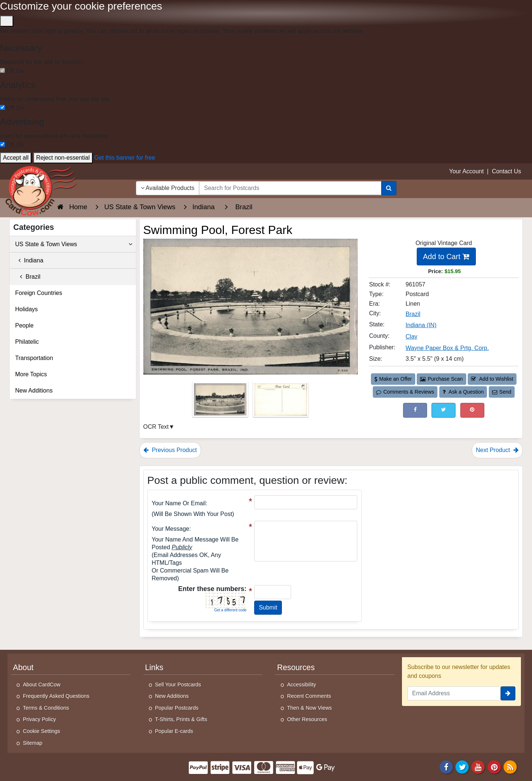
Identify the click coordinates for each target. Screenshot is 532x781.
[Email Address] (454, 693)
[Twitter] (462, 767)
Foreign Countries (39, 293)
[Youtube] (478, 767)
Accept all (16, 158)
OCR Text (156, 427)
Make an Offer (393, 379)
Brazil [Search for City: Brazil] (413, 314)
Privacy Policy (40, 719)
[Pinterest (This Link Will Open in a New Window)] (472, 410)
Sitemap (33, 743)
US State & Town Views (74, 244)
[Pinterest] (494, 767)
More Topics (31, 374)
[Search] (389, 188)
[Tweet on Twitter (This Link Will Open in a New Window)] (444, 410)
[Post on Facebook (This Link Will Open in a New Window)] (415, 410)
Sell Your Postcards (178, 685)
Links (154, 668)
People (24, 325)
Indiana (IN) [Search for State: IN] (421, 325)
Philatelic (27, 342)
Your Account (467, 171)
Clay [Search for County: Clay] (412, 337)
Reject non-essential (63, 158)
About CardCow (42, 685)
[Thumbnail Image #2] (281, 402)
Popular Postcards (177, 708)
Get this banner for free (125, 158)
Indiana (29, 260)
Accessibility (301, 685)
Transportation (34, 358)
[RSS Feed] (510, 767)
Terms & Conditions (46, 708)
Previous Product (170, 450)
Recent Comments (309, 696)
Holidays (26, 309)
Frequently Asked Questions (56, 696)
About (23, 668)
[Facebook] (446, 767)
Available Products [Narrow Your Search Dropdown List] (168, 188)
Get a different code (231, 610)
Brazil (28, 277)
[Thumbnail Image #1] (221, 402)
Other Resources (307, 719)
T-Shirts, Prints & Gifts (181, 719)
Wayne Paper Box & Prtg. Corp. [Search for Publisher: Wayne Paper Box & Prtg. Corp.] (447, 348)
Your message (171, 529)
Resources (296, 668)
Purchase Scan (441, 379)
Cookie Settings (42, 731)
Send (502, 392)
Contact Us (506, 171)
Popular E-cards (174, 731)
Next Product (497, 450)
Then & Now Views (309, 708)
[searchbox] (290, 188)
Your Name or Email (179, 503)
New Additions (34, 390)
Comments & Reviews (405, 392)
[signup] (508, 693)
